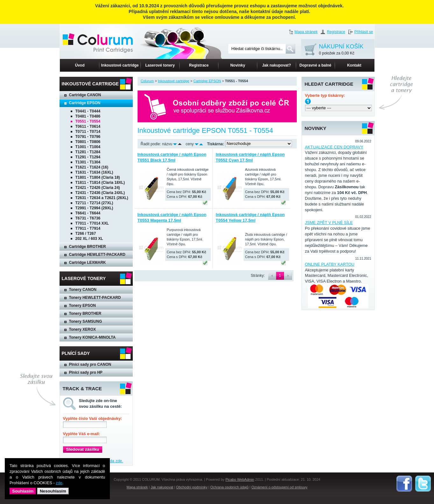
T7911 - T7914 (88, 228)
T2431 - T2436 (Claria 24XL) (100, 193)
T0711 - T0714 (88, 132)
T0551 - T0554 (88, 121)
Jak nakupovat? (277, 65)
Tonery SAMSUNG (86, 321)
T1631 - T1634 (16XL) (94, 172)
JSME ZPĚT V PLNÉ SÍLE (329, 223)
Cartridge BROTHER (88, 247)
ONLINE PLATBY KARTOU (330, 264)
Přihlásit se (364, 32)
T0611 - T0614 (88, 126)
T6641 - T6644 (88, 213)
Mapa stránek (306, 32)
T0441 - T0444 (88, 111)
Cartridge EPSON (85, 103)
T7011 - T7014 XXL (92, 223)
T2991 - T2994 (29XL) (94, 208)
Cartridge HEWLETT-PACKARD (97, 255)
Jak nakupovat (162, 487)
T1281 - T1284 (88, 152)
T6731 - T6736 (88, 218)
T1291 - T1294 (88, 157)
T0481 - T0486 (88, 116)
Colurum (147, 81)
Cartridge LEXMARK (88, 263)
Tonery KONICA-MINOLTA (92, 337)
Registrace (336, 32)
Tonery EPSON (82, 306)
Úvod (80, 65)
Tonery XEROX (82, 329)
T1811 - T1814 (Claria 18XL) (100, 183)
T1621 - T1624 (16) (92, 167)
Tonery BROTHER (85, 313)
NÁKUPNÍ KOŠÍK (341, 50)
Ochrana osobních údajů (230, 487)
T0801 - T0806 (88, 142)
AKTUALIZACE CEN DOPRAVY (334, 147)
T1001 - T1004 (88, 147)
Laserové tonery (160, 65)
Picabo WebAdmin (240, 479)
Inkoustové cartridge (120, 65)
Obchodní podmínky (192, 487)
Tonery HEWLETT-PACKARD (95, 298)
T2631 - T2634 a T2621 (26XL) (102, 198)
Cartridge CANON (85, 95)
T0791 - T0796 (88, 137)
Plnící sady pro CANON (90, 364)
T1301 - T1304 (88, 162)
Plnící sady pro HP (86, 372)
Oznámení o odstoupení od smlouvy (279, 487)
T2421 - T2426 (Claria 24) (98, 188)
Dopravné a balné (315, 65)
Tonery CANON (83, 290)
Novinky (238, 65)
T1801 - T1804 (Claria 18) (98, 177)
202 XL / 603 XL (89, 239)
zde (59, 483)
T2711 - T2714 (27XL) (94, 203)
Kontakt (354, 65)
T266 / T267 (86, 234)
